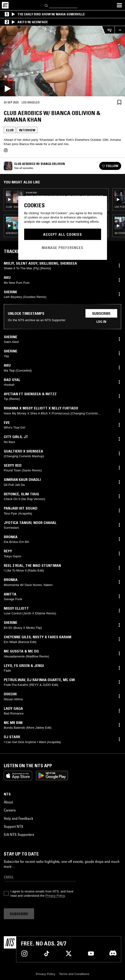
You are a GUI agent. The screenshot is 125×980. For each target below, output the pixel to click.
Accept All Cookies (62, 234)
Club (10, 130)
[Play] (62, 61)
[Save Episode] (119, 102)
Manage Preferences (62, 248)
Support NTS (13, 826)
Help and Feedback (18, 818)
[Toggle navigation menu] (119, 5)
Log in (101, 322)
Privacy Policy (55, 896)
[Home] (5, 5)
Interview (27, 130)
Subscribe (101, 313)
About (8, 802)
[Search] (46, 5)
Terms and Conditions (74, 974)
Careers (10, 810)
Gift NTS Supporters (19, 834)
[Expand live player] (120, 30)
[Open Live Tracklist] (108, 30)
